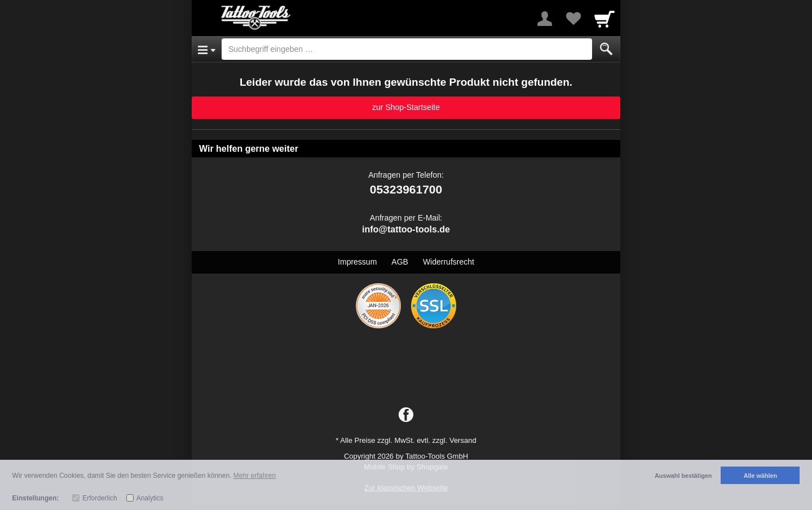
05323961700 (406, 189)
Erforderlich (100, 498)
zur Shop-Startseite (406, 107)
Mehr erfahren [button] (255, 476)
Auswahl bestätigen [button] (683, 476)
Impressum (357, 262)
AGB (400, 262)
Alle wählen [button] (760, 476)
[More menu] (545, 19)
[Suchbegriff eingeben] (407, 49)
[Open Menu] (207, 49)
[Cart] (604, 19)
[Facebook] (406, 415)
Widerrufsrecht (449, 262)
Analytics (150, 498)
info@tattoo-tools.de (406, 229)
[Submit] (606, 49)
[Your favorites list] (573, 19)
